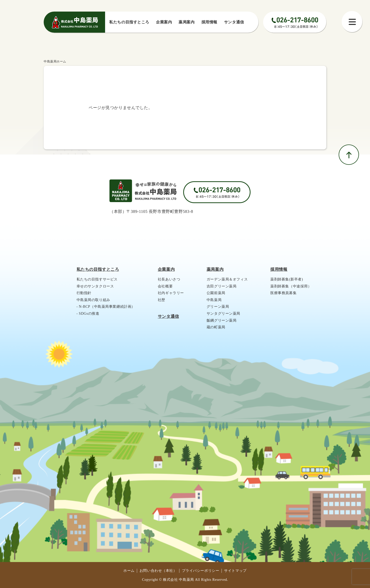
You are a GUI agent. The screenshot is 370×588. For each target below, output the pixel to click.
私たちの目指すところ (98, 269)
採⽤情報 (209, 22)
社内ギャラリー (171, 293)
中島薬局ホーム (55, 61)
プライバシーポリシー (201, 571)
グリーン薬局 (218, 307)
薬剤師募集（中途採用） (291, 286)
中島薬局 (214, 300)
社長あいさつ (169, 279)
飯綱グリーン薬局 (222, 320)
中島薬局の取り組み (93, 300)
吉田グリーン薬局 (222, 286)
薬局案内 (187, 22)
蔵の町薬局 (216, 327)
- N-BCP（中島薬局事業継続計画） (106, 307)
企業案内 (164, 22)
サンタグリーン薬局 (223, 314)
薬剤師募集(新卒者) (287, 279)
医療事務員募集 (283, 293)
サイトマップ (235, 571)
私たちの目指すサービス (97, 279)
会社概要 (165, 286)
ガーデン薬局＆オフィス (227, 279)
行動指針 (84, 293)
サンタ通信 (234, 22)
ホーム (129, 571)
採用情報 (279, 269)
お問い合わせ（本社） (158, 571)
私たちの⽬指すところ (129, 22)
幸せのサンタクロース (95, 286)
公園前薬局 (216, 293)
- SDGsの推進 (88, 314)
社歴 (161, 300)
